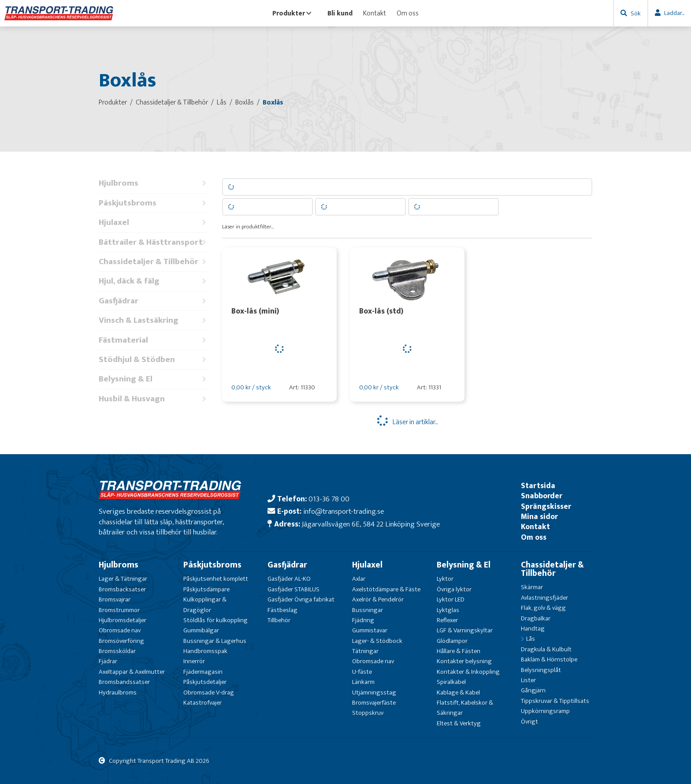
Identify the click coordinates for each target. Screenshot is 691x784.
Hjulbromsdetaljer (123, 620)
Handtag (533, 629)
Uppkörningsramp (545, 711)
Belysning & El (154, 379)
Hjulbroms (154, 183)
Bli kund (340, 13)
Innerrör (194, 661)
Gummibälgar (201, 630)
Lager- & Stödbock (377, 641)
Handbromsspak (205, 651)
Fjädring (363, 620)
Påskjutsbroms (154, 203)
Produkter (292, 13)
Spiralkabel (451, 682)
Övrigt (529, 722)
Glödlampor (452, 641)
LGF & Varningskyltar (465, 630)
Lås (531, 639)
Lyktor (445, 579)
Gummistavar (370, 630)
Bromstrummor (119, 610)
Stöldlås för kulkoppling (215, 620)
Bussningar (368, 610)
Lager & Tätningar (123, 579)
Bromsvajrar (115, 599)
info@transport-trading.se (344, 511)
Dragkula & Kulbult (546, 649)
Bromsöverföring (121, 641)
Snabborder (542, 496)
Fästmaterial (154, 340)
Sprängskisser (546, 506)
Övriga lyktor (454, 589)
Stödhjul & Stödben (154, 360)
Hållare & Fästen (459, 651)
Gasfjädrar (154, 301)
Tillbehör (279, 620)
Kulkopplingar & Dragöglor (205, 605)
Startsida (538, 486)
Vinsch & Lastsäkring (154, 320)
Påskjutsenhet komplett (216, 579)
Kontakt (375, 13)
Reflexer (447, 620)
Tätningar (365, 651)
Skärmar (532, 587)
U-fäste (362, 672)
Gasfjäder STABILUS (293, 589)
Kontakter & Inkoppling (468, 672)
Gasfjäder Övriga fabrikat (301, 599)
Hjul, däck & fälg (154, 281)
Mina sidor (539, 517)
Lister (528, 680)
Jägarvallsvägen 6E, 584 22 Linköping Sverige (371, 524)
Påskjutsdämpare (206, 589)
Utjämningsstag (374, 693)
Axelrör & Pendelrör (378, 599)
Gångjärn (533, 690)
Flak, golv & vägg (543, 608)
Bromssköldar (117, 651)
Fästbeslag (282, 610)
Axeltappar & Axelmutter (132, 672)
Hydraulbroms (118, 693)
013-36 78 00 (329, 499)
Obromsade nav (120, 630)
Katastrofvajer (202, 703)
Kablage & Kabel (458, 693)
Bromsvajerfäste (374, 703)
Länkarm (363, 682)
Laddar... (674, 13)
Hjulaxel (154, 222)
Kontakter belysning (464, 661)
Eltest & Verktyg (459, 723)
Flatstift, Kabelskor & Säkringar (465, 708)
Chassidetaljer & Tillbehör (154, 262)
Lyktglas (448, 610)
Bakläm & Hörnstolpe (549, 659)
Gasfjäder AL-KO (289, 579)
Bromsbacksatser (122, 589)
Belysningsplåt (541, 670)
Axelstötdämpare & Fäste (386, 589)
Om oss (408, 13)
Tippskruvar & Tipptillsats (555, 701)
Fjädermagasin (203, 672)
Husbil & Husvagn (154, 399)
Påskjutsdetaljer (205, 682)
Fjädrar (108, 661)
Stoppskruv (368, 713)
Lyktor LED (451, 599)
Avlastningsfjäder (544, 598)
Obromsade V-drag (209, 693)
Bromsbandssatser (124, 682)
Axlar (359, 579)
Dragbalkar (536, 618)
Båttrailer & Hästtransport (154, 242)
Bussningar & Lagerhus (215, 641)
